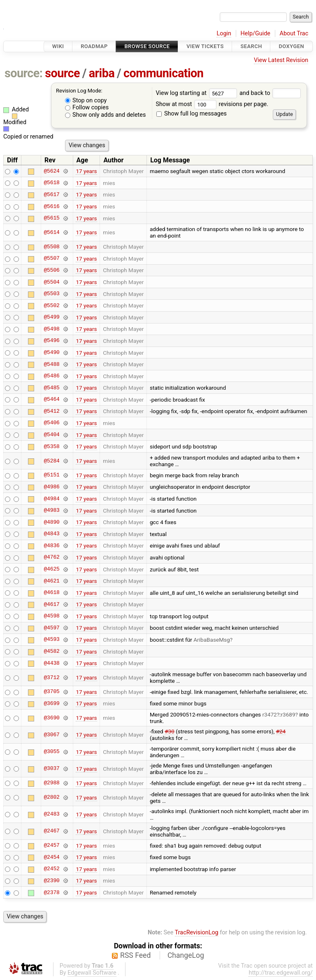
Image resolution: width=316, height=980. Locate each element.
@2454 (51, 857)
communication (163, 73)
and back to (270, 93)
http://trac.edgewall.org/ (281, 973)
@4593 (51, 640)
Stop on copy (86, 101)
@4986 (51, 487)
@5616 (51, 206)
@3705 (51, 692)
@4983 (51, 511)
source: (24, 73)
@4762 (51, 557)
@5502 (51, 305)
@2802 (51, 797)
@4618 (51, 593)
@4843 (51, 534)
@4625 (51, 569)
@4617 (51, 604)
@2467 (51, 831)
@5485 (51, 388)
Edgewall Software (92, 973)
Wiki (58, 46)
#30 (170, 731)
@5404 (51, 435)
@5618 (51, 183)
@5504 (51, 282)
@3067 (51, 735)
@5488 (51, 364)
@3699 (51, 703)
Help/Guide (256, 34)
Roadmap (94, 46)
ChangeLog (186, 955)
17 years (86, 171)
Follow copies (87, 107)
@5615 (51, 218)
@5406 (51, 423)
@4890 (51, 522)
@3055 (51, 752)
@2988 (51, 783)
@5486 (51, 376)
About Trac (294, 34)
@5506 (51, 270)
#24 (281, 731)
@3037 (51, 769)
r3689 (288, 714)
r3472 (270, 714)
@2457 (51, 846)
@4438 (51, 663)
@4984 (51, 499)
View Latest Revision (281, 60)
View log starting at (197, 93)
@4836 (51, 545)
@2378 (51, 892)
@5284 (51, 461)
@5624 (51, 171)
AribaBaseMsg (211, 640)
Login (224, 34)
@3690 (51, 718)
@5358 (51, 446)
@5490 (51, 353)
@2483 (51, 814)
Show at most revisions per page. (212, 104)
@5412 (51, 411)
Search (251, 46)
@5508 (51, 247)
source (62, 73)
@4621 (51, 581)
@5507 (51, 259)
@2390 (51, 881)
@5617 (51, 194)
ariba (102, 73)
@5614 (51, 232)
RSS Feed (135, 955)
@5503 (51, 294)
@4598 (51, 616)
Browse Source (147, 46)
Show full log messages (192, 114)
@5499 (51, 317)
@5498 (51, 329)
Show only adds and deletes (106, 115)
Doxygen (291, 46)
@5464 (51, 400)
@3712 (51, 677)
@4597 (51, 628)
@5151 (51, 475)
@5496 (51, 341)
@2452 (51, 869)
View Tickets (205, 46)
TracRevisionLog (197, 933)
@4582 (51, 652)
